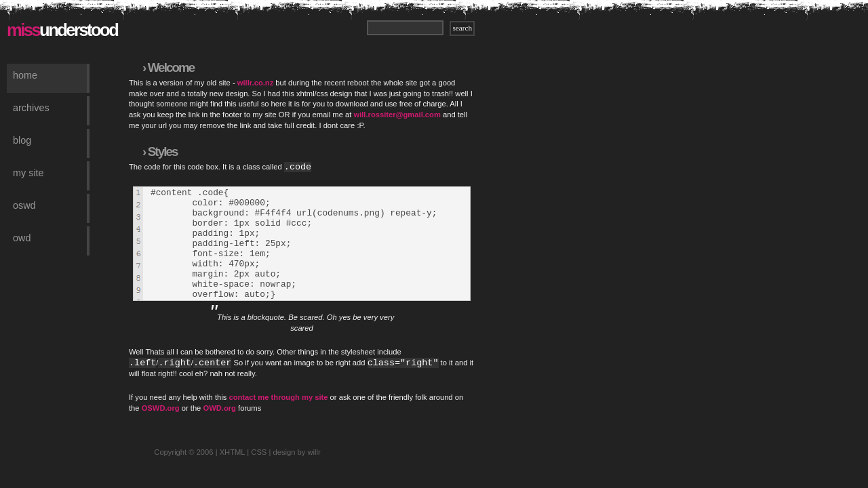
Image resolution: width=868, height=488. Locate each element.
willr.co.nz (255, 83)
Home (25, 75)
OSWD (24, 205)
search (462, 28)
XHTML (233, 474)
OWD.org (219, 430)
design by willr (296, 474)
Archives (31, 108)
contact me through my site (278, 420)
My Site (28, 173)
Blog (22, 140)
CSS (259, 474)
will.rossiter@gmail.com (397, 115)
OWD (22, 238)
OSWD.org (161, 430)
